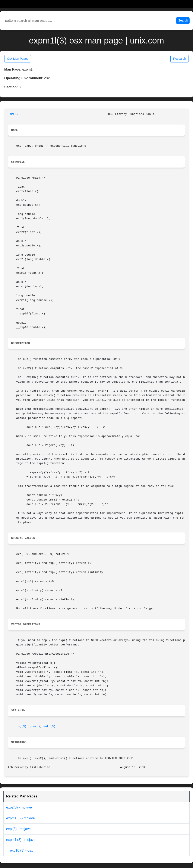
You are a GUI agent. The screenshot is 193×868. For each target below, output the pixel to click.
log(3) (21, 726)
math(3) (50, 726)
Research (180, 59)
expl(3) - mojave (18, 829)
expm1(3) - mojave (20, 818)
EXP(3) (13, 114)
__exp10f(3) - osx (20, 850)
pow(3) (35, 726)
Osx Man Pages (18, 59)
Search (183, 20)
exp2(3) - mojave (19, 807)
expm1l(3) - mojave (21, 840)
